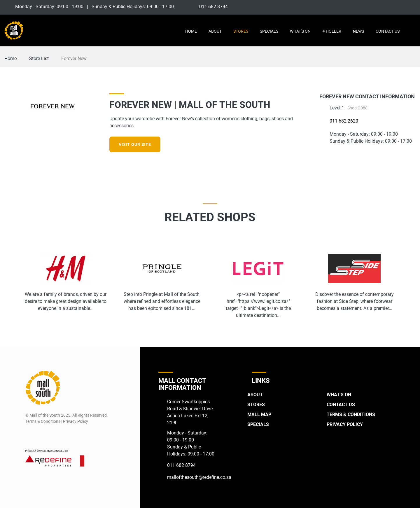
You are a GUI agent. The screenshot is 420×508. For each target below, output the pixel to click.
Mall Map (259, 414)
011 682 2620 (344, 121)
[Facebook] (390, 6)
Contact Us (388, 31)
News (358, 31)
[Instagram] (401, 6)
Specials (269, 31)
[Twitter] (412, 6)
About (215, 31)
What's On (300, 31)
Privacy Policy (345, 424)
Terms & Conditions (351, 414)
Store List (39, 59)
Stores (241, 31)
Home (191, 31)
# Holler (332, 31)
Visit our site (135, 144)
